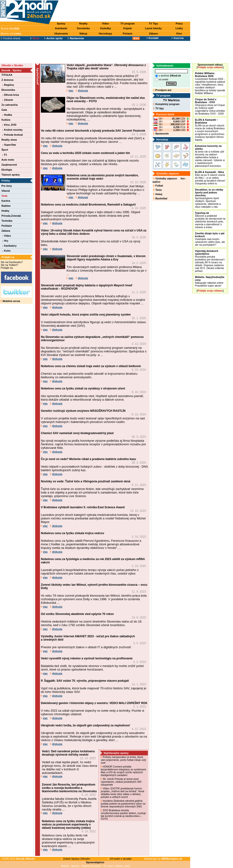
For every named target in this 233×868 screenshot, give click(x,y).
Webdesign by (163, 859)
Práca (179, 24)
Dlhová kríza (11, 95)
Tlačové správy (11, 175)
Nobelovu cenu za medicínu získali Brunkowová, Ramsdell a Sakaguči (88, 205)
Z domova (7, 80)
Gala (4, 110)
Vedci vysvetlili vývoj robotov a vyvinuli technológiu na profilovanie (87, 658)
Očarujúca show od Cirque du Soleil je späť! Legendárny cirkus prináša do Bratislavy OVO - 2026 (210, 106)
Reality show (9, 140)
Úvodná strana (11, 38)
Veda (4, 196)
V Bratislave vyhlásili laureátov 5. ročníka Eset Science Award (83, 507)
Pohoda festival (13, 135)
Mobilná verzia (10, 301)
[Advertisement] (126, 11)
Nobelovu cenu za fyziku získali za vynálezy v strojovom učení (83, 388)
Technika (7, 221)
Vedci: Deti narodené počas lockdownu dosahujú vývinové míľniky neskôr (68, 753)
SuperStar (9, 145)
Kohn (6, 251)
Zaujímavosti (9, 165)
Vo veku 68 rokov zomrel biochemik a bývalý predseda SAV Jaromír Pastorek (93, 131)
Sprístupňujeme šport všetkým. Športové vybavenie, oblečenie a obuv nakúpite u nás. (209, 198)
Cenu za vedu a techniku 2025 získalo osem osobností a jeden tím (85, 153)
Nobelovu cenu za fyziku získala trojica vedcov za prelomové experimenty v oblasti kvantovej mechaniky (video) (68, 825)
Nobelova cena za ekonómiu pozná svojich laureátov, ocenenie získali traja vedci (103, 177)
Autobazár (61, 28)
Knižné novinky (12, 130)
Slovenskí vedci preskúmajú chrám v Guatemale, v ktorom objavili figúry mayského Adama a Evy (106, 258)
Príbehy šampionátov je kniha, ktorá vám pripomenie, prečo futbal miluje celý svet (123, 760)
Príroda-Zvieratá (11, 216)
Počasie (127, 34)
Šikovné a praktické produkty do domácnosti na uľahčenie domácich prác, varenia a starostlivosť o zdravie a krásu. (210, 220)
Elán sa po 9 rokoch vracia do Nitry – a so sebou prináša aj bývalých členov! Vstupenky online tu (210, 178)
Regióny (8, 85)
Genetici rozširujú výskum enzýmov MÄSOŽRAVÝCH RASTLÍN (83, 411)
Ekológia (7, 170)
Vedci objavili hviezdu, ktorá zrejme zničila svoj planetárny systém (86, 315)
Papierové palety (91, 866)
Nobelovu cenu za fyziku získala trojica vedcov (73, 533)
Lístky (179, 28)
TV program (128, 24)
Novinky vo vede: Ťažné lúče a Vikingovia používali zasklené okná (86, 481)
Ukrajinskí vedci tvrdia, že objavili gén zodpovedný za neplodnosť (85, 725)
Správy (61, 24)
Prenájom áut (162, 90)
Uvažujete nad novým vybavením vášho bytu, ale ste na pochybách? (210, 239)
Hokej (158, 194)
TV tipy (158, 108)
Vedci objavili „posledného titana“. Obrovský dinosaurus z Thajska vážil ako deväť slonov (106, 67)
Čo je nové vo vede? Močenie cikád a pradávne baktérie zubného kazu (88, 459)
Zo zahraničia (10, 105)
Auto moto (8, 160)
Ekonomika (8, 90)
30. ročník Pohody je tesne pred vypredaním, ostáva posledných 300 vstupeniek (121, 782)
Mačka (65, 866)
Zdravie (8, 100)
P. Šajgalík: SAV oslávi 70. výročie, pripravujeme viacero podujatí (85, 681)
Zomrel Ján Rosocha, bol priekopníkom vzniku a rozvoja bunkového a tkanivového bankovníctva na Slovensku (69, 788)
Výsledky (105, 28)
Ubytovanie (61, 34)
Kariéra (6, 201)
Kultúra (6, 120)
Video (105, 24)
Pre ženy (7, 186)
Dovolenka (83, 28)
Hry (5, 241)
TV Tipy (153, 24)
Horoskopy (106, 34)
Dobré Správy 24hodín (76, 859)
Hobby (5, 211)
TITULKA (7, 75)
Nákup (83, 34)
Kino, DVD (9, 125)
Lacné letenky (153, 28)
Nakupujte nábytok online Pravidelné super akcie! (210, 281)
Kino (179, 34)
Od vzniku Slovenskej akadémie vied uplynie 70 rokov (77, 614)
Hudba (7, 115)
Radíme (6, 206)
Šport (5, 150)
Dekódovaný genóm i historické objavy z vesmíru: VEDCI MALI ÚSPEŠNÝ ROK (94, 703)
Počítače (7, 226)
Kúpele (128, 28)
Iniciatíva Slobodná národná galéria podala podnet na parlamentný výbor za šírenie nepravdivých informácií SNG (123, 804)
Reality (83, 24)
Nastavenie (161, 134)
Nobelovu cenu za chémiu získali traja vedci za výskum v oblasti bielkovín (91, 366)
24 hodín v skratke (120, 859)
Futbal (158, 186)
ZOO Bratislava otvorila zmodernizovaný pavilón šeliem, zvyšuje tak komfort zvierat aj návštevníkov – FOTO (123, 815)
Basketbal (160, 198)
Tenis (158, 190)
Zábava (153, 34)
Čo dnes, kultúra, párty (117, 866)
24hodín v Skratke (12, 65)
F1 (5, 155)
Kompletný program (166, 104)
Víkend (6, 191)
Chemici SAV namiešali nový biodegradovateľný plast (77, 433)
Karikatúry (10, 246)
